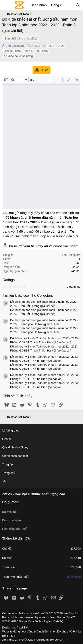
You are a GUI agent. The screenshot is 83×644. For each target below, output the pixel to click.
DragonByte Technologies (35, 621)
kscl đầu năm (12, 51)
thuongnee (74, 577)
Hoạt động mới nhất (15, 529)
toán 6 (29, 51)
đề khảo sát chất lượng (18, 56)
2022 (51, 46)
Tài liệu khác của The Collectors (28, 295)
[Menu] (6, 5)
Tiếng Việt (10, 431)
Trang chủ (9, 473)
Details (58, 621)
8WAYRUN (56, 640)
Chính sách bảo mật (15, 456)
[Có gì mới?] (69, 5)
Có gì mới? (11, 502)
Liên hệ (7, 439)
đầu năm (42, 51)
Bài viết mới (10, 512)
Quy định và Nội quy (15, 447)
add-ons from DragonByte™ (57, 617)
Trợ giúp (7, 464)
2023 (61, 46)
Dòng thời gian (12, 520)
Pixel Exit (22, 627)
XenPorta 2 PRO (13, 640)
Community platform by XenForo (41, 613)
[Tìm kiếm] (78, 5)
